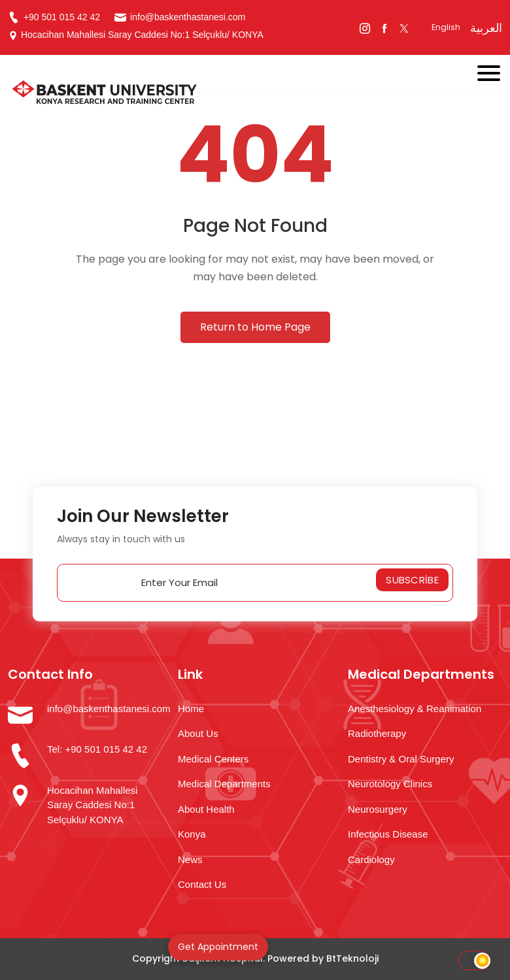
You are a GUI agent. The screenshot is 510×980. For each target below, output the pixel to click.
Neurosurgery (378, 809)
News (190, 859)
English (446, 27)
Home (191, 709)
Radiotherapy (377, 733)
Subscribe (412, 580)
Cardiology (371, 859)
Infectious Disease (388, 834)
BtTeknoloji (352, 958)
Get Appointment (218, 947)
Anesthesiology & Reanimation (415, 709)
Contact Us (202, 884)
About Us (198, 733)
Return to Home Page (255, 327)
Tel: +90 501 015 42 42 (97, 749)
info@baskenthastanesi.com (180, 18)
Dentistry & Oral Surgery (401, 759)
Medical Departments (224, 784)
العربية (486, 28)
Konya (192, 834)
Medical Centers (213, 759)
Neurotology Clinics (390, 784)
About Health (206, 809)
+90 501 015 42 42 (54, 18)
